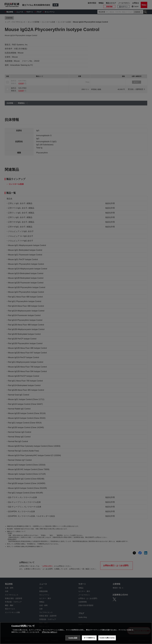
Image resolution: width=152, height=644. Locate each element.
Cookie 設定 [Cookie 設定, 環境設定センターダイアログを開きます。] (73, 638)
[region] (76, 633)
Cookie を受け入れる (107, 638)
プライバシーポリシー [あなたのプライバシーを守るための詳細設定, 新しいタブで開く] (50, 632)
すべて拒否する (89, 638)
